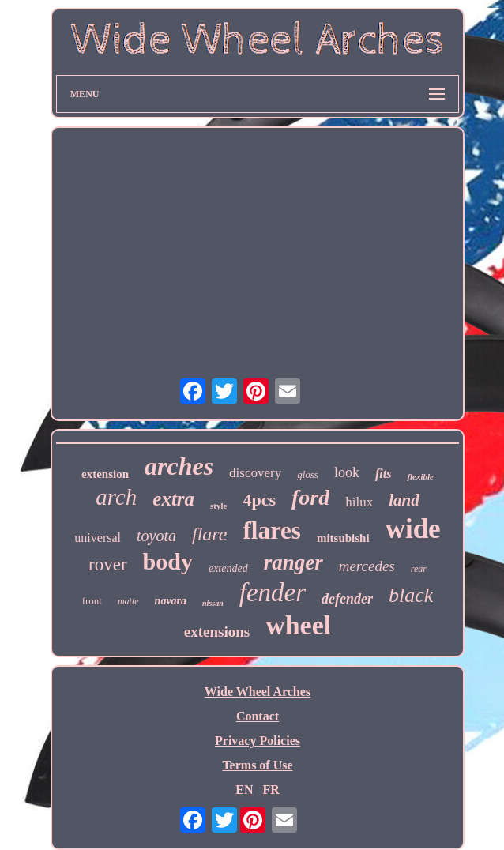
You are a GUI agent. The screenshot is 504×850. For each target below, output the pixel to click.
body (168, 561)
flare (209, 534)
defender (347, 599)
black (411, 595)
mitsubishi (343, 538)
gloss (308, 474)
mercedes (367, 566)
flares (271, 530)
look (347, 472)
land (404, 500)
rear (419, 569)
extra (173, 499)
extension (105, 474)
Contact (258, 716)
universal (98, 538)
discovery (255, 473)
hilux (359, 502)
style (218, 506)
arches (179, 466)
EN (244, 790)
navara (171, 601)
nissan (213, 603)
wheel (298, 625)
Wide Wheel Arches (258, 692)
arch (116, 497)
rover (108, 564)
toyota (156, 536)
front (92, 601)
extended (228, 568)
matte (128, 601)
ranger (293, 562)
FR (271, 790)
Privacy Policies (258, 741)
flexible (420, 476)
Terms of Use (257, 765)
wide (413, 529)
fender (273, 592)
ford (310, 497)
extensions (217, 632)
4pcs (259, 500)
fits (383, 474)
